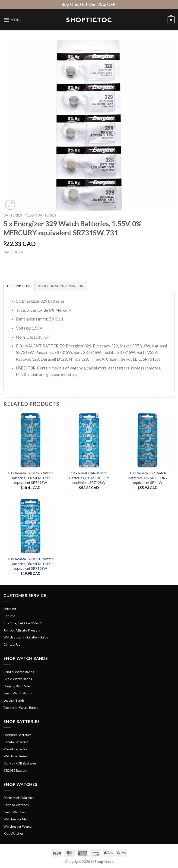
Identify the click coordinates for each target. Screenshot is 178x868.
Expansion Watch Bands (21, 708)
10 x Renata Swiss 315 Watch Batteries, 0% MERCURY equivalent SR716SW (30, 564)
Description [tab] (19, 286)
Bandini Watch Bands (19, 672)
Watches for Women (18, 826)
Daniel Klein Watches (19, 798)
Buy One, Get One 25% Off (24, 623)
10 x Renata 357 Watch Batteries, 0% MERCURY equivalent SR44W (148, 478)
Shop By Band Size (17, 686)
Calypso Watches (16, 805)
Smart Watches (15, 812)
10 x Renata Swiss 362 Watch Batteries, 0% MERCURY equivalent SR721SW (30, 478)
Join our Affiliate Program (22, 630)
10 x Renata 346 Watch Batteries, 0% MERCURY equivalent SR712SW (89, 478)
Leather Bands (14, 700)
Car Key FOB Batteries (20, 763)
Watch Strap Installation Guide (26, 637)
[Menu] (12, 20)
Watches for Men (16, 819)
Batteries (13, 215)
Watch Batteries (15, 756)
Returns (9, 616)
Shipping (10, 609)
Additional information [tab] (62, 286)
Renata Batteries (16, 742)
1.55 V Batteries (41, 215)
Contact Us (12, 645)
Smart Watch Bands (18, 693)
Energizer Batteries (17, 735)
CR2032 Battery (15, 771)
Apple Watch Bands (18, 679)
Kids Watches (14, 834)
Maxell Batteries (15, 749)
